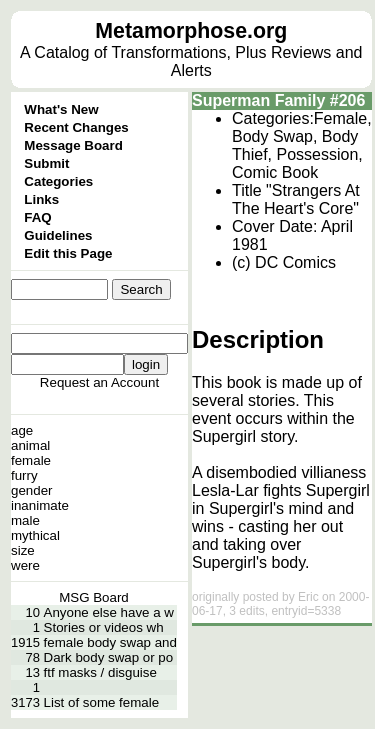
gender (32, 490)
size (23, 550)
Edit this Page (68, 253)
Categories (58, 181)
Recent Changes (76, 127)
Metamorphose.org (191, 31)
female (31, 460)
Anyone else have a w (109, 612)
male (25, 520)
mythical (35, 535)
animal (30, 445)
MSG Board (94, 597)
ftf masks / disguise (100, 672)
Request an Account (99, 382)
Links (41, 199)
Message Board (73, 145)
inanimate (40, 505)
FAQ (37, 217)
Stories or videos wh (104, 627)
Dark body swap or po (109, 657)
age (22, 430)
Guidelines (58, 235)
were (25, 565)
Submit (46, 163)
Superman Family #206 (278, 100)
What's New (61, 109)
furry (24, 475)
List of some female (102, 702)
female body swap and (110, 642)
